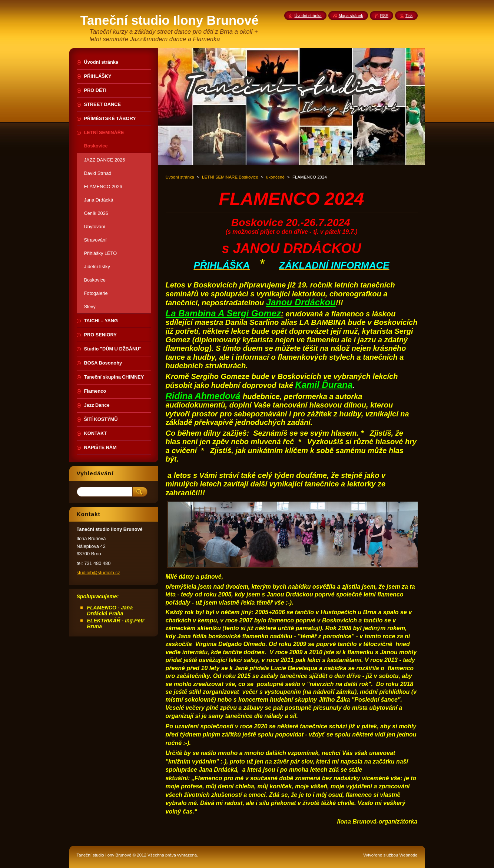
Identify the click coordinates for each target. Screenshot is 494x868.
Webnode (408, 855)
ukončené (275, 177)
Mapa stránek (351, 16)
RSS (384, 16)
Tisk (409, 16)
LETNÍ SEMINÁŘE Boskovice (230, 177)
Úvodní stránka (180, 177)
